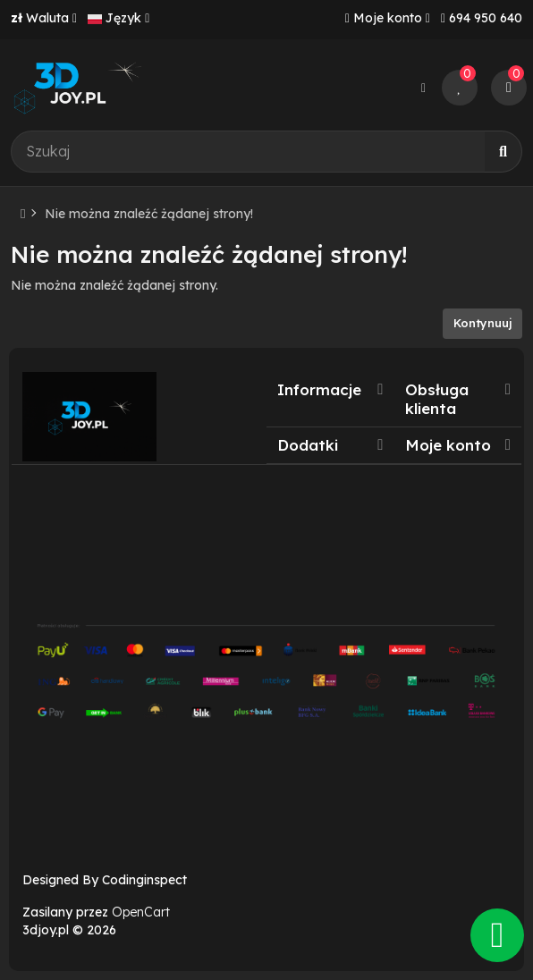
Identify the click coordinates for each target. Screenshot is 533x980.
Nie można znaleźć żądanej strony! (149, 214)
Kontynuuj (482, 323)
